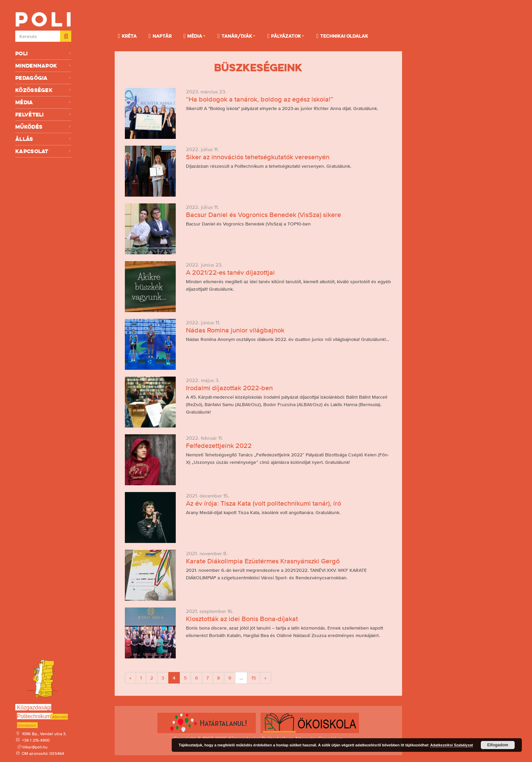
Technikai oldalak (342, 36)
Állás (43, 139)
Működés (43, 127)
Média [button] (195, 36)
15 (254, 678)
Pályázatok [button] (286, 36)
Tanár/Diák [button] (236, 36)
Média (43, 102)
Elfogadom (498, 745)
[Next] (265, 678)
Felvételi (43, 115)
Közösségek (43, 90)
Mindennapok (43, 66)
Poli (43, 53)
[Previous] (130, 678)
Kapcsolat (43, 151)
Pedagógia (43, 78)
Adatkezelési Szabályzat (452, 745)
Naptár (160, 36)
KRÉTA (128, 36)
